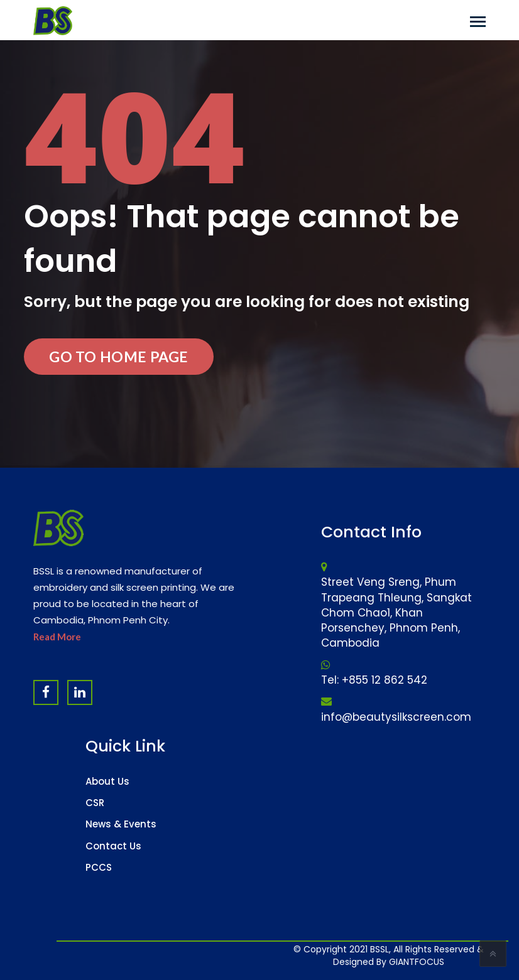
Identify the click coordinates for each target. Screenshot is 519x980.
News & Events (121, 824)
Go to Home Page (119, 357)
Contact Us (113, 846)
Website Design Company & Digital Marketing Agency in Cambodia (356, 955)
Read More (57, 637)
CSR (95, 803)
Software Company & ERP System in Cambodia (436, 955)
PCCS (99, 867)
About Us (107, 781)
